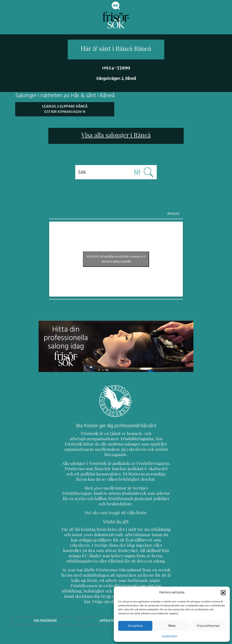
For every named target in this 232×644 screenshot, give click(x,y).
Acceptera (135, 626)
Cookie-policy (170, 636)
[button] (223, 592)
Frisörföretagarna (76, 438)
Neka (172, 626)
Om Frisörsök (45, 599)
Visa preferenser (208, 626)
